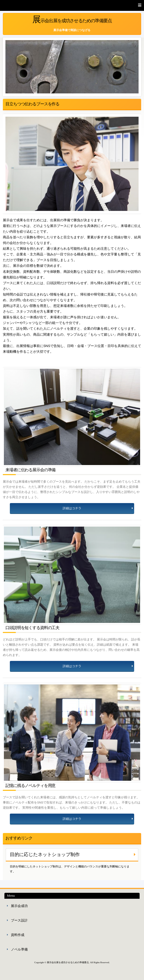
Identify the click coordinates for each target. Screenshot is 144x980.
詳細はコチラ (72, 508)
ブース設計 (19, 920)
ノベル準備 (19, 949)
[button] (72, 5)
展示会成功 (19, 906)
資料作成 (18, 935)
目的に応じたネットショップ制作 (45, 854)
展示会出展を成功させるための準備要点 (72, 19)
